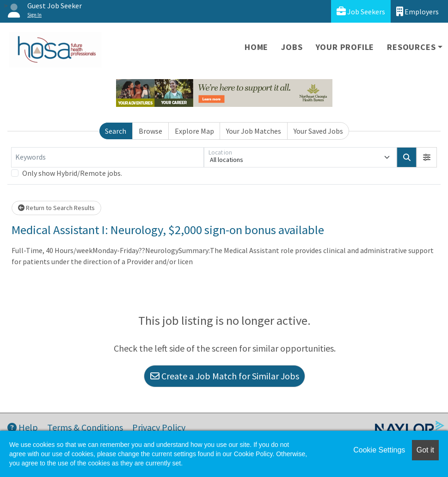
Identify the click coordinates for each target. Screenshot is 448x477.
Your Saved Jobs (318, 131)
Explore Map (194, 131)
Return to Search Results (56, 208)
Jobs (292, 47)
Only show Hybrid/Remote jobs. (72, 173)
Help (23, 427)
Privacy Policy (159, 427)
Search (116, 131)
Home (256, 47)
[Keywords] (107, 157)
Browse (150, 131)
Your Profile (345, 47)
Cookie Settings (379, 450)
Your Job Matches (254, 131)
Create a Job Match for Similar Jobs (225, 376)
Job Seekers (361, 11)
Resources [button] (411, 47)
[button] (427, 157)
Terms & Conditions (85, 427)
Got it (425, 450)
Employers (417, 11)
